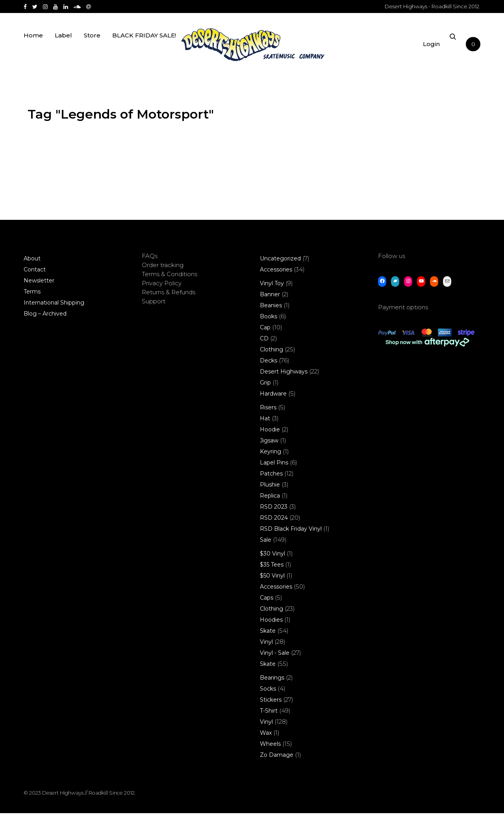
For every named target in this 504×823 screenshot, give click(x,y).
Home (33, 48)
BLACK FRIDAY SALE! (144, 48)
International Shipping (54, 312)
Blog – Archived (45, 323)
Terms (32, 301)
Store (92, 48)
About (32, 268)
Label (63, 48)
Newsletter (39, 290)
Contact (35, 279)
